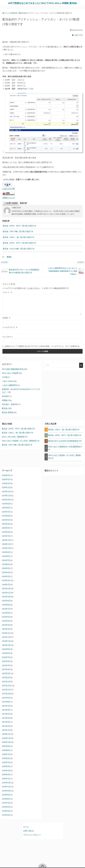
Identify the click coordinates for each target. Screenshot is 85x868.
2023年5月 (6, 620)
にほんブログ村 (9, 191)
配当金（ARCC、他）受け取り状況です (19, 240)
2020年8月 (6, 753)
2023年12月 (6, 591)
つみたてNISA (8, 384)
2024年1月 (6, 587)
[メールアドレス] (42, 334)
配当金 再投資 (8, 415)
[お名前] (42, 325)
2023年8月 (6, 607)
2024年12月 (6, 543)
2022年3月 (6, 676)
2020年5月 (6, 765)
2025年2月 (6, 535)
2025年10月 (6, 502)
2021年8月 (6, 705)
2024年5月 (6, 571)
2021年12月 (6, 688)
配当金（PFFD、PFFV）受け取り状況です (20, 229)
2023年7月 (6, 612)
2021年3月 (6, 725)
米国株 (5, 403)
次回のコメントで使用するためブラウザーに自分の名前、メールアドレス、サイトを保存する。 (43, 349)
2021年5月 (6, 717)
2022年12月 (6, 640)
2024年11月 (6, 547)
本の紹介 (6, 399)
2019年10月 (6, 793)
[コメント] (42, 307)
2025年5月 (6, 523)
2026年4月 (6, 478)
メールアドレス (10, 330)
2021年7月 (6, 709)
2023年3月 (6, 628)
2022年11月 (6, 644)
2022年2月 (6, 680)
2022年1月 (6, 684)
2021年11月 (6, 692)
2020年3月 (6, 773)
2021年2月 (6, 729)
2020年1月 (6, 781)
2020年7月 (6, 757)
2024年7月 (6, 563)
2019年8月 (6, 802)
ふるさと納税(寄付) (10, 388)
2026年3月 (6, 482)
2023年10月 (6, 599)
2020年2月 (6, 777)
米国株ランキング (9, 200)
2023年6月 (6, 616)
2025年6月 (6, 519)
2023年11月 (6, 595)
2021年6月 (6, 713)
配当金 (9, 260)
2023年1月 (6, 636)
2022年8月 (6, 656)
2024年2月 (6, 583)
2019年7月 (6, 806)
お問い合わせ (29, 834)
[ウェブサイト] (42, 344)
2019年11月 (6, 789)
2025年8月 (6, 510)
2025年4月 (6, 527)
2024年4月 (6, 575)
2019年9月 (6, 798)
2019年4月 (6, 818)
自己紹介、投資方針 (10, 407)
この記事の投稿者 (11, 206)
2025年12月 (6, 494)
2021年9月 (6, 700)
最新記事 (23, 206)
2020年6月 (6, 761)
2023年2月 (6, 632)
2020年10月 (6, 745)
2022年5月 (6, 668)
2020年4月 (6, 769)
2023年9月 (6, 603)
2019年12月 (6, 785)
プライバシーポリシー (32, 838)
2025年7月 (6, 514)
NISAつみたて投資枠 (10, 376)
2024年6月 (6, 567)
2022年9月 (6, 652)
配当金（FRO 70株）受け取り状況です (18, 234)
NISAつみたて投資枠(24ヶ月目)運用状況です (65, 451)
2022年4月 (6, 672)
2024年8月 (6, 559)
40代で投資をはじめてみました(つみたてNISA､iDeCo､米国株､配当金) (41, 4)
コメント (7, 295)
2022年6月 (6, 664)
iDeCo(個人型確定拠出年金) (13, 372)
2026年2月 (6, 486)
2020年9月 (6, 749)
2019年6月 (6, 810)
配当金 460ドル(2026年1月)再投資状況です (65, 444)
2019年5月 (6, 814)
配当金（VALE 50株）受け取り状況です (19, 251)
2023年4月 (6, 624)
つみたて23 (78, 38)
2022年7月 (6, 660)
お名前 (6, 321)
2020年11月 (6, 741)
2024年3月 (6, 579)
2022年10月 (6, 648)
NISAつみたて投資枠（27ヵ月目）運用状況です (21, 444)
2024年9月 (6, 555)
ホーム (26, 830)
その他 (5, 380)
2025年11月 (6, 498)
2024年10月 (6, 551)
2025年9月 (6, 506)
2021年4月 (6, 721)
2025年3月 (6, 531)
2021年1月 (6, 733)
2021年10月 (6, 696)
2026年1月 (6, 490)
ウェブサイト (8, 340)
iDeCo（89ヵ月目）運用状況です (15, 439)
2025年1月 (6, 539)
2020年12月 (6, 737)
